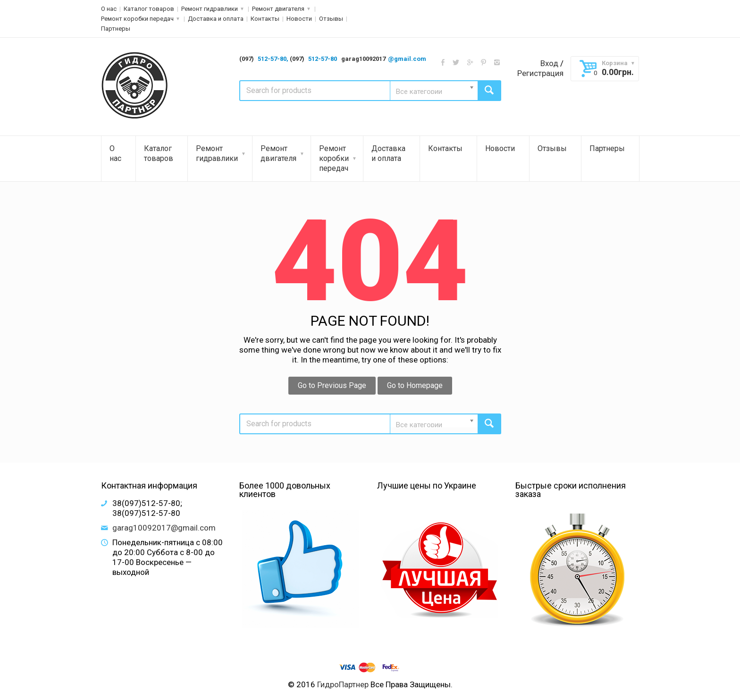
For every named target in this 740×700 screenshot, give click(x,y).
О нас (109, 9)
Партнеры (116, 29)
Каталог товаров (149, 9)
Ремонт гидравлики (210, 9)
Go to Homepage (415, 385)
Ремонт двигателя (278, 9)
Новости (299, 19)
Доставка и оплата (216, 19)
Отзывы (331, 19)
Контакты (265, 19)
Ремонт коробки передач (137, 19)
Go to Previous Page (332, 385)
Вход (549, 63)
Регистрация (540, 73)
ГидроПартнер (343, 684)
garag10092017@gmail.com (164, 528)
